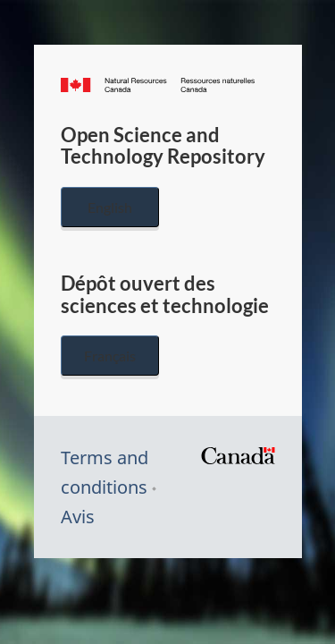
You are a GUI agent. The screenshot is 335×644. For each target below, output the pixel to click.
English (110, 207)
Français (110, 356)
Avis (78, 517)
